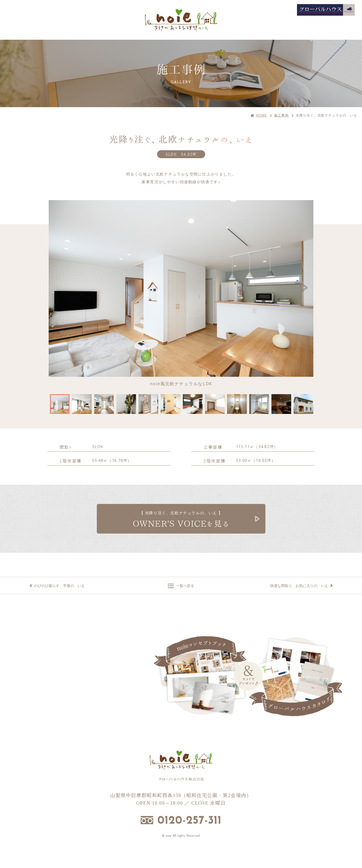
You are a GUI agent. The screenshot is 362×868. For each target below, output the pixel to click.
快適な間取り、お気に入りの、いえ (299, 586)
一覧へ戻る (185, 586)
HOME (261, 115)
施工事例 (281, 115)
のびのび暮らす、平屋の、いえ (59, 586)
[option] (181, 293)
